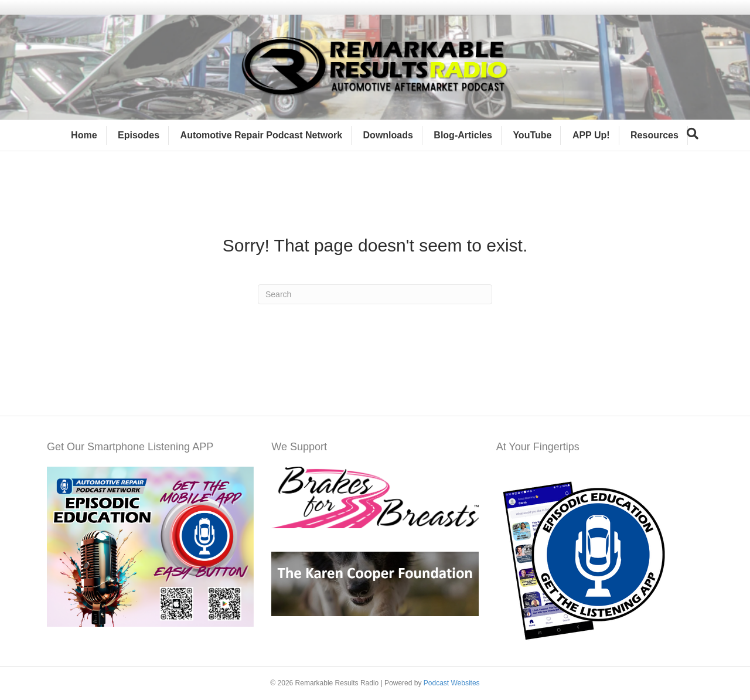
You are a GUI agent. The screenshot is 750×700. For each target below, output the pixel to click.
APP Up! (591, 135)
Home (84, 135)
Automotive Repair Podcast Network (262, 135)
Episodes (139, 135)
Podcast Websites (452, 683)
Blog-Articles (463, 135)
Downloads (388, 135)
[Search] (693, 134)
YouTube (532, 135)
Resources (654, 135)
